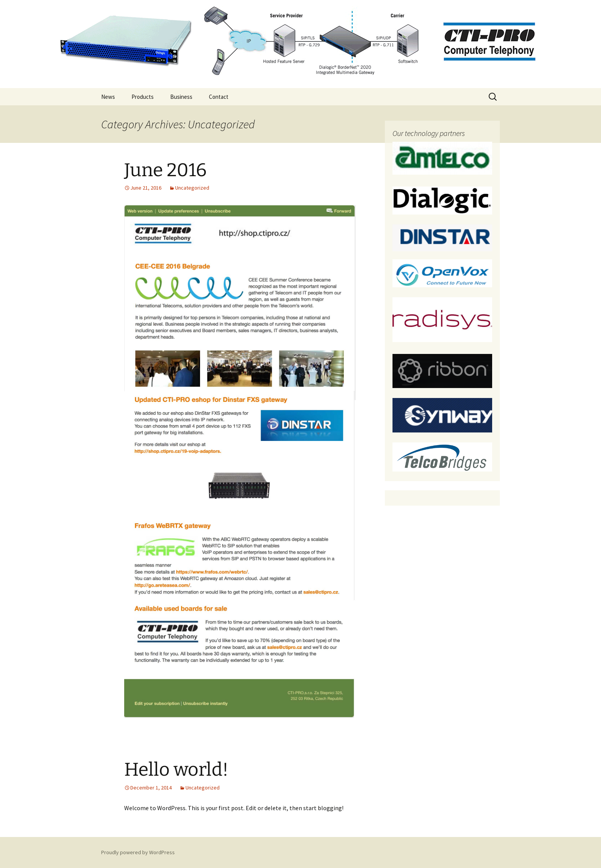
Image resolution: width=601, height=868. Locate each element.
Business (181, 97)
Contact (219, 97)
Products (143, 97)
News (108, 97)
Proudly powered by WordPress (138, 852)
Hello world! (176, 770)
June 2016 (165, 170)
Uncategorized (192, 188)
